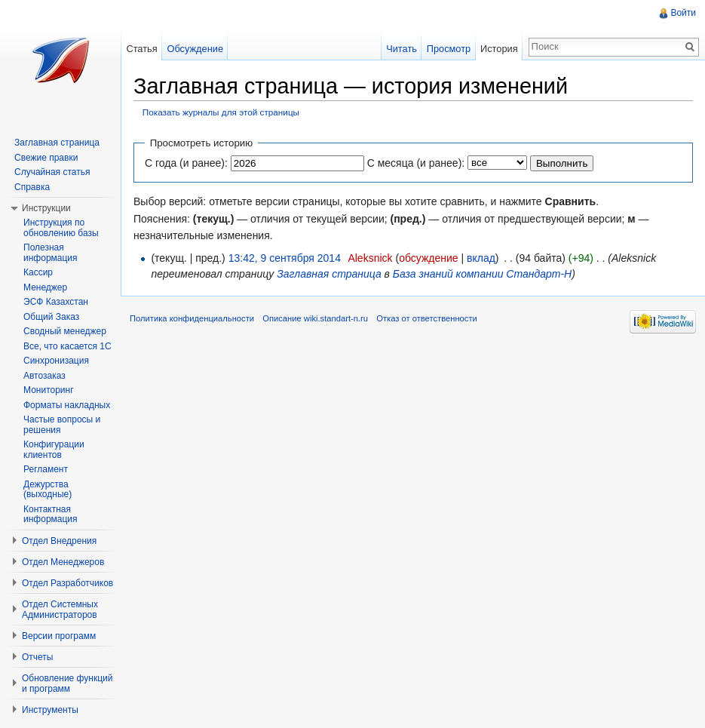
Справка (32, 187)
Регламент (46, 469)
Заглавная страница (329, 274)
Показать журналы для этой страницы (221, 112)
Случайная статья (52, 172)
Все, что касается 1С (67, 346)
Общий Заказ (51, 317)
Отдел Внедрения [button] (59, 541)
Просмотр (449, 49)
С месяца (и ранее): (416, 163)
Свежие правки (46, 158)
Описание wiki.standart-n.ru (315, 318)
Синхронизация (56, 361)
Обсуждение (195, 49)
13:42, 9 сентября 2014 (285, 258)
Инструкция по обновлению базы (61, 228)
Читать (402, 49)
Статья (141, 49)
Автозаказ (44, 376)
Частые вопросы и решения (62, 425)
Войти (683, 13)
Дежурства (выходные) (48, 490)
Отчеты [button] (37, 657)
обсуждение (428, 258)
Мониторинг (49, 390)
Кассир (38, 272)
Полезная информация (51, 253)
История (499, 49)
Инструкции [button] (46, 208)
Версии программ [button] (59, 636)
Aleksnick (370, 258)
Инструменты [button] (50, 710)
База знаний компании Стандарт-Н (482, 274)
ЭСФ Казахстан (56, 302)
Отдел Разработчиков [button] (67, 583)
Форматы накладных (67, 405)
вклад (481, 258)
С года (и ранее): (186, 163)
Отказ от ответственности (427, 318)
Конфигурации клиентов (54, 450)
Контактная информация (51, 515)
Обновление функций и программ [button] (67, 683)
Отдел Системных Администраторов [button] (60, 610)
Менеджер (45, 287)
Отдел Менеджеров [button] (63, 562)
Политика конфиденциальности (192, 318)
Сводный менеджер (65, 331)
